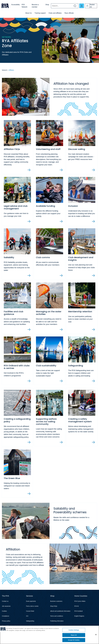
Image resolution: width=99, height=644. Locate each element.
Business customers (56, 602)
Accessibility (16, 5)
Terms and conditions (57, 617)
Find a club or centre (32, 607)
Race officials (69, 13)
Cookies (4, 612)
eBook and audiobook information (60, 612)
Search (51, 6)
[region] (49, 635)
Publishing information (57, 621)
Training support (40, 13)
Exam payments (31, 602)
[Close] (96, 635)
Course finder (30, 612)
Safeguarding (30, 621)
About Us (29, 13)
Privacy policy (6, 621)
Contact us (5, 602)
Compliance (6, 617)
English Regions (79, 617)
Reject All (74, 635)
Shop (47, 5)
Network (4, 70)
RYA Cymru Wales (80, 602)
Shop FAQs (54, 607)
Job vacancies (6, 607)
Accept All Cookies (74, 640)
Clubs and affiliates (55, 13)
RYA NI (77, 607)
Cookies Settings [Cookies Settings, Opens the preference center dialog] (74, 630)
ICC (27, 617)
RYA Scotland (78, 612)
